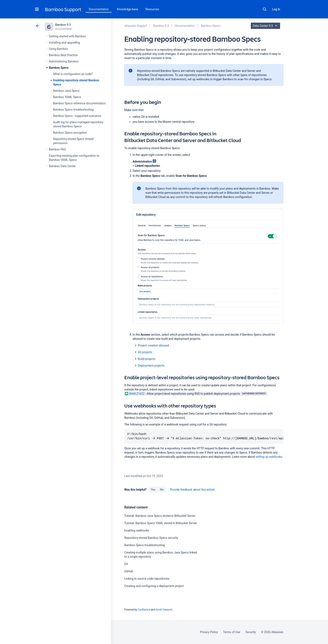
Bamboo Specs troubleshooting (73, 110)
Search (265, 9)
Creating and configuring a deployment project (154, 586)
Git (126, 564)
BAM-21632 (135, 394)
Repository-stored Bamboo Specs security (151, 538)
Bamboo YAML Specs (67, 97)
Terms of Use (232, 632)
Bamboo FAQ (57, 149)
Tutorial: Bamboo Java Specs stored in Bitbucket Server (160, 516)
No (162, 490)
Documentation (99, 9)
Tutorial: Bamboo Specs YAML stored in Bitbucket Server (161, 523)
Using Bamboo (58, 49)
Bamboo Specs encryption (70, 133)
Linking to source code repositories (147, 579)
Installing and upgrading (64, 43)
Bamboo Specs (59, 68)
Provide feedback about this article (192, 490)
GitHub (129, 571)
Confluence (144, 610)
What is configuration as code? (73, 74)
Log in (276, 9)
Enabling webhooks (137, 530)
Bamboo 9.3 (63, 25)
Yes (153, 490)
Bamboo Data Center (62, 166)
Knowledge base (128, 9)
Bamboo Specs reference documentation (79, 103)
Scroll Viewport (164, 610)
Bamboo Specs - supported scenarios (77, 116)
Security (251, 632)
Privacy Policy (209, 632)
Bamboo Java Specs (66, 91)
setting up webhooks (269, 457)
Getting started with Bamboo (67, 36)
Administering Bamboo (64, 61)
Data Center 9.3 (266, 26)
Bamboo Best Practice (63, 55)
